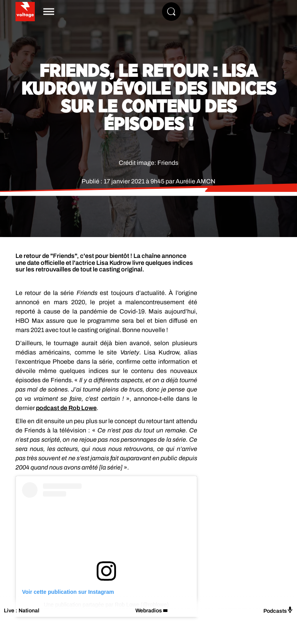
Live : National (22, 611)
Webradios (149, 611)
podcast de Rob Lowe (66, 408)
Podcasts (278, 610)
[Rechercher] (171, 12)
